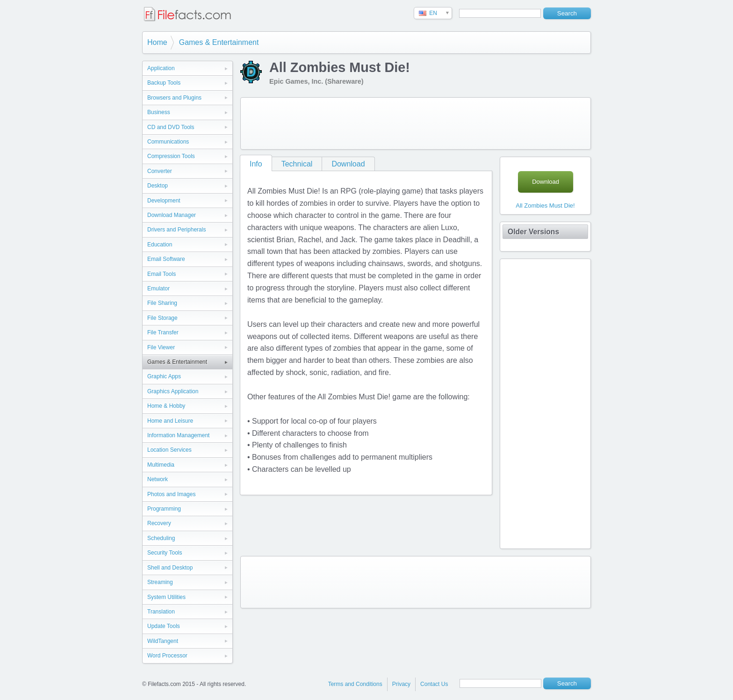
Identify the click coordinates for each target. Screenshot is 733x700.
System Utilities (166, 597)
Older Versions (533, 232)
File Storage (162, 318)
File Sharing (162, 303)
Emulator (158, 289)
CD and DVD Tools (171, 127)
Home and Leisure (170, 421)
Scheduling (161, 538)
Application (161, 68)
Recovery (159, 523)
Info (256, 164)
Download (348, 164)
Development (164, 201)
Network (158, 479)
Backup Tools (164, 83)
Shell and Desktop (170, 568)
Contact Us (434, 684)
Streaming (160, 582)
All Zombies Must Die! (545, 206)
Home (157, 42)
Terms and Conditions (355, 684)
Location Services (169, 450)
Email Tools (162, 274)
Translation (161, 612)
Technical (297, 164)
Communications (168, 142)
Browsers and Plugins (174, 98)
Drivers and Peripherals (176, 230)
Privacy (401, 684)
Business (159, 112)
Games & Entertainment (219, 42)
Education (160, 245)
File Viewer (161, 347)
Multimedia (161, 465)
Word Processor (167, 656)
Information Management (178, 435)
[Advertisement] (416, 123)
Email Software (166, 259)
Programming (164, 509)
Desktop (158, 186)
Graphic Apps (164, 376)
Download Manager (172, 215)
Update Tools (164, 626)
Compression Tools (171, 156)
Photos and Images (171, 494)
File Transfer (163, 332)
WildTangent (163, 641)
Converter (160, 171)
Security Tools (165, 553)
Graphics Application (173, 391)
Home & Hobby (166, 406)
